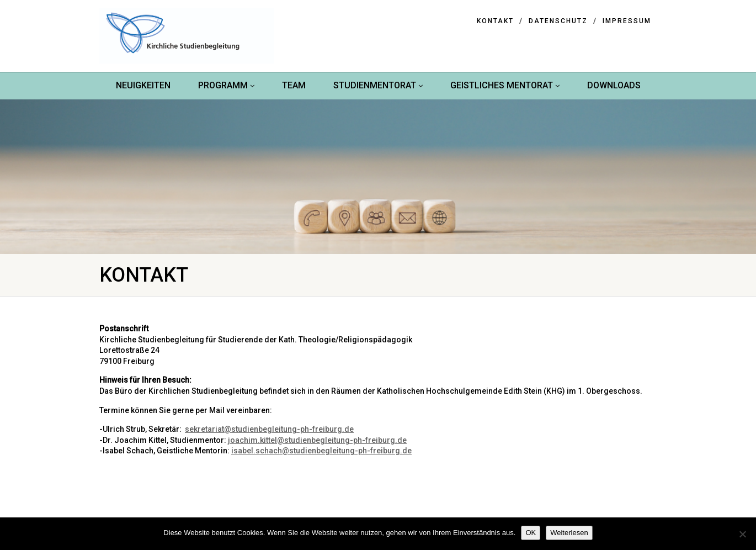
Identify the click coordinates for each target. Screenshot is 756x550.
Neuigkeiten (143, 85)
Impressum (627, 21)
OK (531, 533)
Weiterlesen (569, 533)
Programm (226, 85)
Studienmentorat (378, 85)
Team (294, 85)
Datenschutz (558, 21)
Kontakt (495, 21)
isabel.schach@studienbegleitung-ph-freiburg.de (321, 451)
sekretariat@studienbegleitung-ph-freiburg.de (269, 429)
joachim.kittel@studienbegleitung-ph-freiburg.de (317, 440)
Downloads (614, 85)
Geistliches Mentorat (505, 85)
